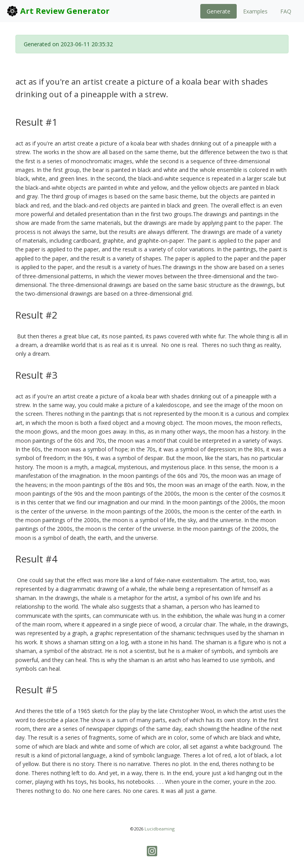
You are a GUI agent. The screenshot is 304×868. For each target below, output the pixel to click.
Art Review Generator (58, 11)
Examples (255, 11)
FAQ (286, 11)
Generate (218, 11)
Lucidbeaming (160, 829)
